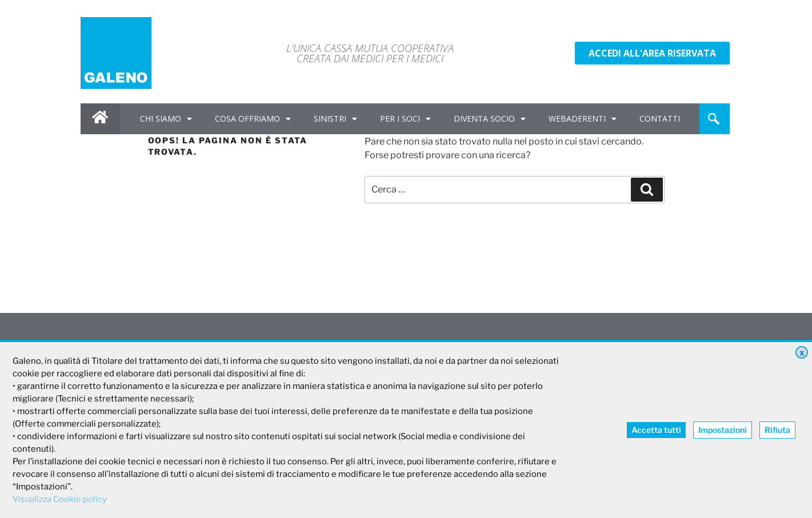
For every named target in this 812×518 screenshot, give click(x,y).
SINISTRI (335, 119)
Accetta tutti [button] (656, 430)
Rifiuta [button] (777, 430)
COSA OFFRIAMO (253, 119)
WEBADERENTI (583, 119)
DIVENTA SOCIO (490, 119)
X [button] (802, 353)
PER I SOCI (405, 119)
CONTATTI (660, 119)
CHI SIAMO (166, 119)
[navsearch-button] (714, 119)
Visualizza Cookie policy (60, 499)
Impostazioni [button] (723, 430)
